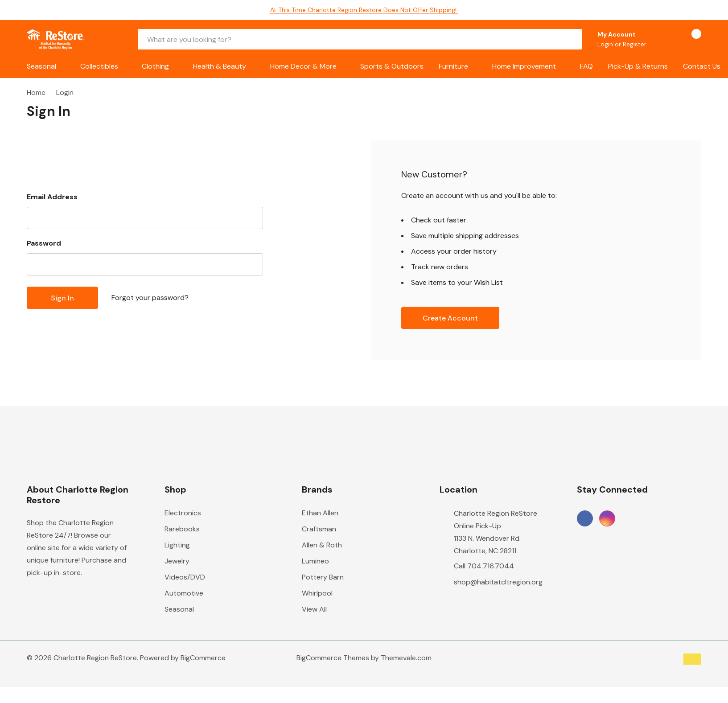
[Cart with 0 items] (689, 39)
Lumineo (315, 561)
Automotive (184, 593)
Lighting (177, 545)
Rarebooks (182, 529)
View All (314, 609)
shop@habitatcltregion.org (498, 582)
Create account (450, 318)
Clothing (155, 66)
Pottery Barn (323, 577)
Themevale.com (406, 658)
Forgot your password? (150, 298)
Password (44, 243)
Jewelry (177, 561)
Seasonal (41, 66)
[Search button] (572, 39)
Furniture (453, 66)
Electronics (183, 513)
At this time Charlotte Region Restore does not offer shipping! (364, 10)
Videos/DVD (185, 577)
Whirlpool (317, 593)
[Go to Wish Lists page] (664, 39)
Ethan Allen (320, 513)
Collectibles (99, 66)
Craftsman (319, 529)
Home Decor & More (303, 66)
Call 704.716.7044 (484, 566)
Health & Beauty (220, 66)
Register (635, 44)
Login (606, 44)
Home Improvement (524, 66)
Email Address (52, 197)
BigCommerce (203, 658)
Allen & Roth (322, 545)
